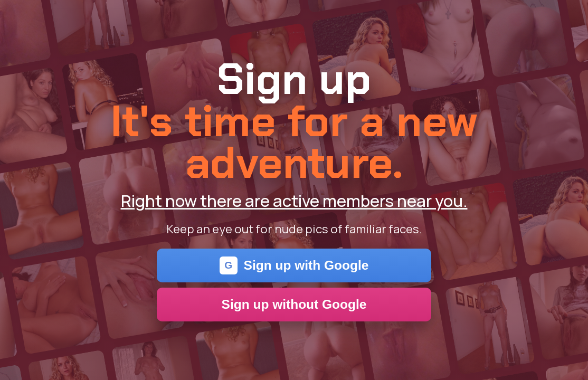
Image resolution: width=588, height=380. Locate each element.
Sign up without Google (294, 304)
